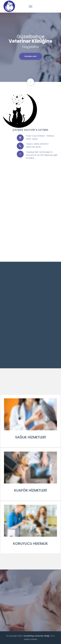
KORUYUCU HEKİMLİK (30, 544)
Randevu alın (31, 56)
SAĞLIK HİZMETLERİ (30, 437)
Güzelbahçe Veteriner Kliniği (37, 636)
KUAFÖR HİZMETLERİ (31, 490)
